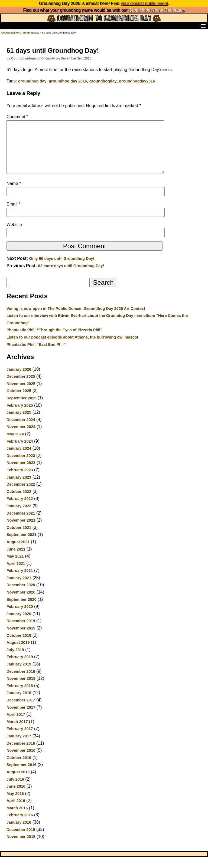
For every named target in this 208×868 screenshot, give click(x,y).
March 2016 (17, 819)
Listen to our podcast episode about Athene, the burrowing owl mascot (72, 348)
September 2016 (21, 776)
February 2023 (20, 481)
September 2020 (21, 610)
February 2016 (20, 826)
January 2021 (19, 589)
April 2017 (16, 725)
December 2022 (21, 495)
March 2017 (17, 733)
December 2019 (21, 632)
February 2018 (20, 697)
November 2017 (21, 718)
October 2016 (19, 768)
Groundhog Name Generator (156, 10)
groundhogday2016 (137, 81)
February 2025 (20, 416)
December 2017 (21, 711)
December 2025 (21, 387)
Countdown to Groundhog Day (20, 33)
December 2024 (21, 430)
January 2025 (19, 423)
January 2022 (19, 517)
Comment (17, 117)
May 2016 (15, 804)
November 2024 (21, 438)
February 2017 (20, 740)
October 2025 (19, 402)
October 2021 (19, 538)
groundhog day (32, 81)
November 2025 (21, 395)
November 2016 (21, 761)
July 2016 (15, 790)
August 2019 (18, 653)
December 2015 (21, 840)
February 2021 (20, 581)
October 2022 (19, 502)
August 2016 (18, 783)
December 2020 (21, 596)
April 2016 (16, 811)
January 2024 (19, 459)
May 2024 (15, 445)
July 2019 (15, 661)
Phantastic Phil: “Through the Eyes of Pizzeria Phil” (54, 341)
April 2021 (16, 574)
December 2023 (21, 466)
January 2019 (19, 675)
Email (13, 215)
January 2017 (19, 747)
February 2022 (20, 509)
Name (14, 194)
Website (14, 235)
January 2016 (19, 833)
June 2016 (16, 797)
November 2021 (21, 531)
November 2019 (21, 639)
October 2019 (19, 646)
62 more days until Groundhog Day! (71, 277)
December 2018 (21, 682)
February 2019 (20, 668)
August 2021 (18, 553)
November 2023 (21, 473)
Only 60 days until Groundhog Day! (62, 269)
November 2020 (21, 603)
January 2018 (19, 704)
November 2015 (21, 847)
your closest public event (144, 3)
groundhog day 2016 (68, 81)
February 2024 (20, 452)
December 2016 (21, 754)
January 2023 (19, 488)
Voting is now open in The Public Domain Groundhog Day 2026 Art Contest (76, 319)
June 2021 (16, 560)
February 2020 (20, 617)
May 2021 (15, 567)
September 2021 (21, 545)
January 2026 (19, 380)
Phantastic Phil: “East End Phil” (36, 355)
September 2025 (21, 409)
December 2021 (21, 524)
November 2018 (21, 689)
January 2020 (19, 625)
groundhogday (103, 81)
